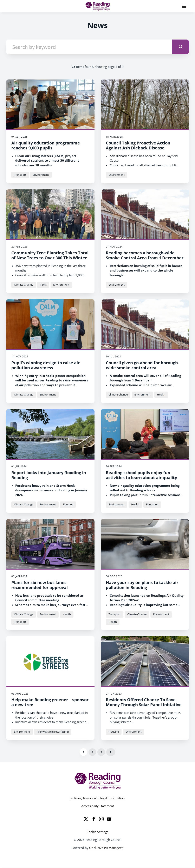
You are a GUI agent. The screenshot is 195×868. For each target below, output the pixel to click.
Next (111, 752)
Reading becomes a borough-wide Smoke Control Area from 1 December (145, 255)
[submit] (181, 47)
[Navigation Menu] (184, 6)
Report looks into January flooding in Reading (49, 475)
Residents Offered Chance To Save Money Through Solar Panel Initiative (144, 702)
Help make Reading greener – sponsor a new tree (50, 702)
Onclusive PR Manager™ (106, 848)
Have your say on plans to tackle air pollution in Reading (142, 585)
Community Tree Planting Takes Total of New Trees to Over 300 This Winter (50, 255)
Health (161, 394)
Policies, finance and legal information (98, 798)
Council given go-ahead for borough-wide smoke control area (142, 365)
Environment (41, 175)
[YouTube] (109, 819)
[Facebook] (94, 819)
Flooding (68, 504)
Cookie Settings (97, 832)
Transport (20, 175)
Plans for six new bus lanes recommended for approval (40, 585)
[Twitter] (86, 819)
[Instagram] (101, 819)
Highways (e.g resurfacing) (53, 732)
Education (152, 504)
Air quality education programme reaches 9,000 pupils (46, 145)
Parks (43, 285)
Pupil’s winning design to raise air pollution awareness (45, 365)
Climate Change (24, 285)
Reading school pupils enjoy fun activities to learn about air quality (141, 475)
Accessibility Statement (98, 806)
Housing (114, 732)
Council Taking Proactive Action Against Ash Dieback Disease (138, 145)
